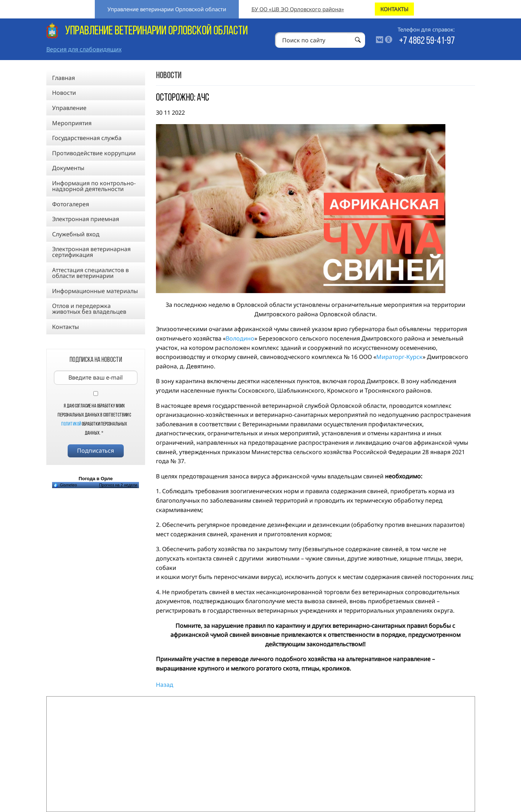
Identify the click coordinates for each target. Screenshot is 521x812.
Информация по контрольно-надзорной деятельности (94, 186)
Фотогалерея (71, 204)
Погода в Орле (96, 479)
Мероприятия (72, 123)
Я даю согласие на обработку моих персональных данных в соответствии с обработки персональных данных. (94, 420)
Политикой (71, 424)
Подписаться (96, 451)
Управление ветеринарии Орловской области (167, 9)
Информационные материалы (95, 291)
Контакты (65, 327)
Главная (63, 78)
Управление (69, 108)
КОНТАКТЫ (394, 9)
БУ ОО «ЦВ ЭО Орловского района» (298, 9)
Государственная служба (87, 138)
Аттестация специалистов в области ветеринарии (90, 273)
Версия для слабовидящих (84, 49)
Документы (68, 168)
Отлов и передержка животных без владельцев (89, 309)
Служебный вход (76, 234)
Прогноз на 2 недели (118, 485)
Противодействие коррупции (94, 153)
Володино (240, 338)
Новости (64, 93)
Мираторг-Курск (399, 357)
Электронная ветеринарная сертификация (91, 252)
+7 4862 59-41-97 (427, 41)
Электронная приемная (86, 219)
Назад (165, 685)
